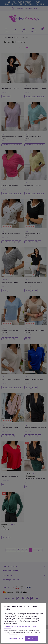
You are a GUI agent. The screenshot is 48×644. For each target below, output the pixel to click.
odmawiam (14, 634)
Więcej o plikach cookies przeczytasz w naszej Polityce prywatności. (20, 627)
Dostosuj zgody (16, 639)
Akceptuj (32, 638)
